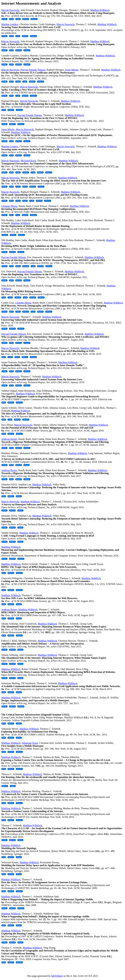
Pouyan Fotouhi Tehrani (33, 70)
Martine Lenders (10, 24)
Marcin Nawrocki (10, 10)
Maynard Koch (28, 161)
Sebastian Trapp (30, 743)
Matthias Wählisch (100, 10)
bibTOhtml (57, 976)
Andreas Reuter (9, 439)
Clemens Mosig (9, 206)
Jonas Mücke (72, 70)
